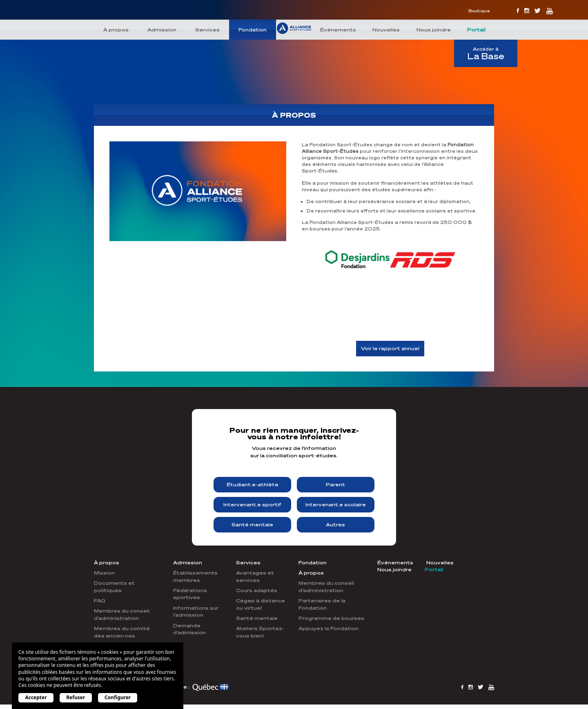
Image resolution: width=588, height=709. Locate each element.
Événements (338, 30)
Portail (476, 30)
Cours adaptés (257, 590)
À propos (116, 30)
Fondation (253, 30)
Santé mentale (252, 524)
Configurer (118, 697)
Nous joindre (434, 30)
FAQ (100, 601)
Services (207, 30)
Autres (335, 524)
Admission (162, 30)
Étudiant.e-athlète (253, 484)
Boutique (479, 11)
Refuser (76, 697)
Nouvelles (386, 30)
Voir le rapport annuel (390, 349)
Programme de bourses (331, 618)
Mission (104, 573)
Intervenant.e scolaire (336, 504)
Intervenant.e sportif (252, 504)
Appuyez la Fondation (329, 628)
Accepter (36, 697)
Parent (335, 484)
